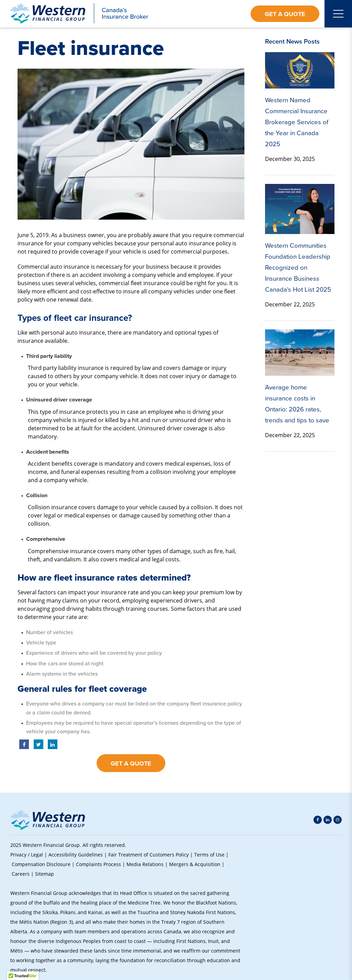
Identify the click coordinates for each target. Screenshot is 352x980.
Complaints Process (98, 864)
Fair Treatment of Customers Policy (148, 855)
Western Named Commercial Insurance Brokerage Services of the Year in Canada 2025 (297, 122)
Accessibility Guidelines (76, 855)
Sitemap (45, 874)
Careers (21, 874)
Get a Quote (285, 14)
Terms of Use (209, 855)
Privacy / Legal (27, 855)
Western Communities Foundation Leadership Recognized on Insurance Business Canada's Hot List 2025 (298, 267)
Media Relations (145, 864)
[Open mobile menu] (338, 14)
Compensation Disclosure (41, 864)
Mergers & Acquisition (195, 864)
